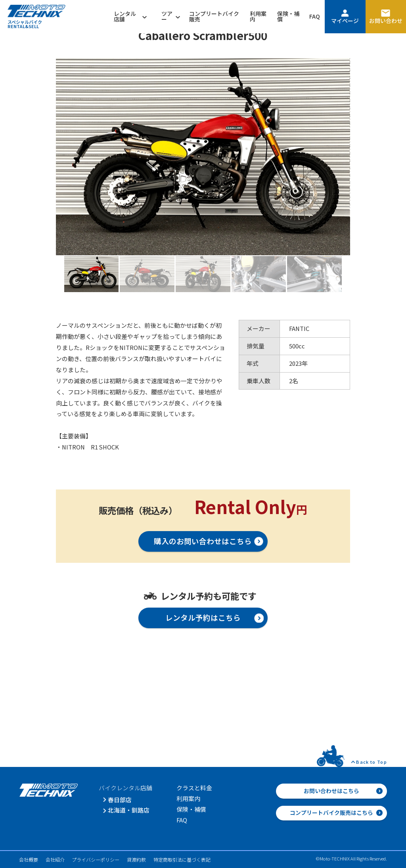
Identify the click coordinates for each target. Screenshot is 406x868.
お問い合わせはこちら (331, 791)
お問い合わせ (386, 21)
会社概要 (29, 859)
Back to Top (371, 762)
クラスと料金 (194, 788)
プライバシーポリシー (96, 859)
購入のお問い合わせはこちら (203, 541)
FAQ (315, 16)
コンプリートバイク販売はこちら (331, 813)
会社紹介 (55, 859)
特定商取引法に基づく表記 (182, 859)
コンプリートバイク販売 (214, 16)
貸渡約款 (136, 859)
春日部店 (120, 800)
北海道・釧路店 (129, 810)
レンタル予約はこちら (203, 617)
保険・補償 (288, 16)
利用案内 (258, 16)
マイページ (345, 21)
